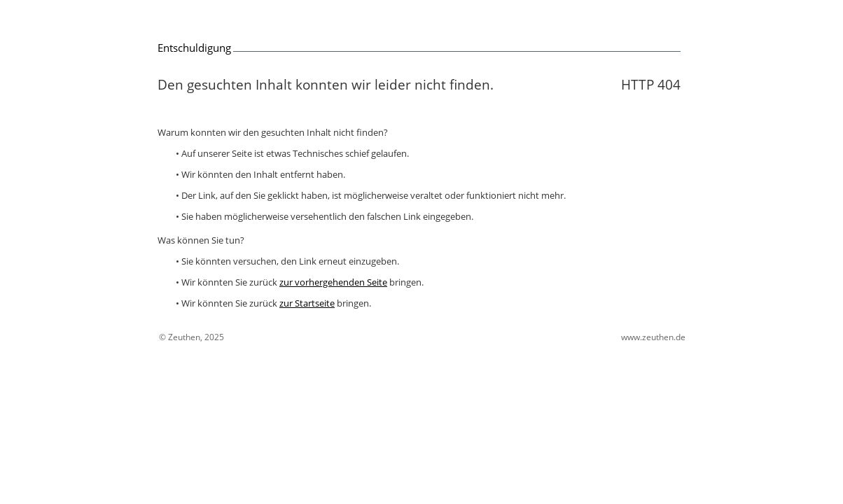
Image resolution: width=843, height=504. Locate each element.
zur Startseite (307, 303)
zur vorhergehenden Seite (333, 282)
